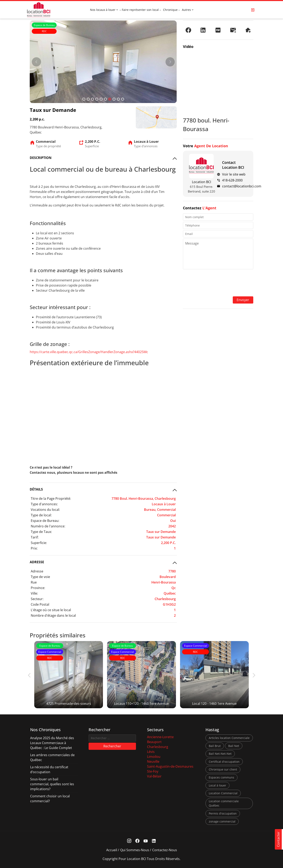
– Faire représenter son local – (140, 10)
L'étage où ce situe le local (51, 610)
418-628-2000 (232, 180)
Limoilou (154, 757)
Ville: (34, 593)
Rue (34, 582)
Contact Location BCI (233, 165)
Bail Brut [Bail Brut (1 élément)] (215, 746)
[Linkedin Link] (154, 841)
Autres (186, 10)
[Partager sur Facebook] (188, 30)
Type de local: (41, 515)
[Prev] (36, 62)
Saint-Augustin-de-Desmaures (170, 766)
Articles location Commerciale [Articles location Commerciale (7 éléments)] (229, 738)
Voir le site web (234, 174)
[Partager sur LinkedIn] (203, 30)
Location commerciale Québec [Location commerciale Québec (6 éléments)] (224, 803)
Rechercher (112, 746)
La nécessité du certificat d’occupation (49, 769)
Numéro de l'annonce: (48, 526)
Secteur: (37, 599)
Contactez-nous (165, 850)
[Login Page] (253, 10)
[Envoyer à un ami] (233, 30)
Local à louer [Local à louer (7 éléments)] (217, 785)
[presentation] (218, 283)
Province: (38, 588)
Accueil (112, 850)
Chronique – (171, 10)
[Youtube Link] (146, 841)
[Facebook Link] (138, 841)
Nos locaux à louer (103, 10)
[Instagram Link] (129, 841)
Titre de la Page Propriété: (51, 499)
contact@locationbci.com (242, 186)
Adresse (37, 571)
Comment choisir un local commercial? (50, 799)
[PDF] (218, 30)
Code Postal (40, 604)
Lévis (151, 752)
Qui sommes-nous (135, 850)
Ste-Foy (153, 771)
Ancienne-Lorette (160, 737)
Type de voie (40, 577)
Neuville (153, 761)
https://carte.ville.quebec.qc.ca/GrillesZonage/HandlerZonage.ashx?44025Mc (89, 352)
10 (123, 99)
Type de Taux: (41, 532)
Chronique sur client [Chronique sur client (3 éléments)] (223, 769)
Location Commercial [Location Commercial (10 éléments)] (223, 793)
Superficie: (39, 543)
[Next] (170, 62)
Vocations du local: (45, 510)
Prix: (34, 548)
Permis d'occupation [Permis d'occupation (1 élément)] (223, 813)
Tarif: (35, 537)
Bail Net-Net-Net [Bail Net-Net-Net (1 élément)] (220, 754)
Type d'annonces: (44, 504)
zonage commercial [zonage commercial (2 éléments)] (222, 821)
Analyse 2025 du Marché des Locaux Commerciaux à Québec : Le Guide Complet (52, 743)
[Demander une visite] (248, 30)
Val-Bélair (154, 776)
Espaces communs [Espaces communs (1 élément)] (221, 777)
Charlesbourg (158, 747)
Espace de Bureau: (45, 521)
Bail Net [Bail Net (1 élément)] (234, 746)
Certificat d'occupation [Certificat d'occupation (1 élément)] (224, 762)
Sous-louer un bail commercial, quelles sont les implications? (52, 784)
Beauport (154, 742)
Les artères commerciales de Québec (52, 757)
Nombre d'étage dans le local (53, 615)
